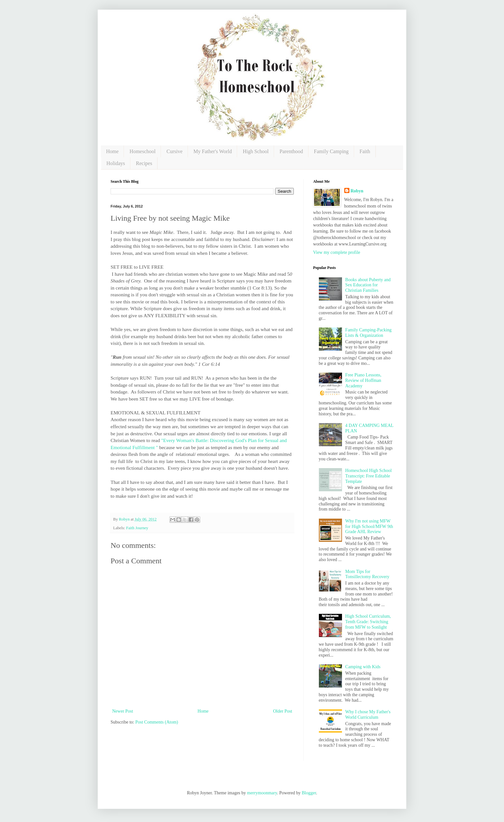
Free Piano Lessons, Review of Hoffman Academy (363, 380)
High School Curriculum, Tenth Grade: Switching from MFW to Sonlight (368, 622)
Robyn (357, 191)
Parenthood (291, 151)
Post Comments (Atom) (157, 722)
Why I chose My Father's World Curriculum (368, 715)
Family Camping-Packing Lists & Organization (368, 333)
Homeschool (143, 151)
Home (112, 151)
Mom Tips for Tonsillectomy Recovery (367, 574)
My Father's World (213, 151)
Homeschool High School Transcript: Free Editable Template (369, 476)
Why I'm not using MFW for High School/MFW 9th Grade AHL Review (369, 526)
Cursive (175, 151)
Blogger (309, 793)
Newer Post (123, 711)
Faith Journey (137, 528)
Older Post (283, 711)
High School (256, 151)
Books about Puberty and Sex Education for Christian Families (368, 285)
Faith (365, 151)
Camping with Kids (363, 667)
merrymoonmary (262, 793)
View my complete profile (337, 252)
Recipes (144, 163)
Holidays (116, 163)
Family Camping (331, 151)
